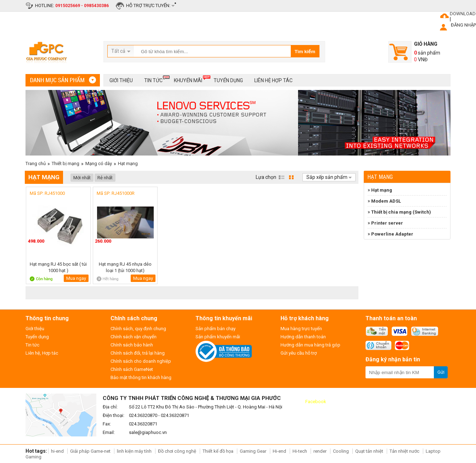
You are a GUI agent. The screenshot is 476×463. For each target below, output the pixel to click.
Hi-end (279, 451)
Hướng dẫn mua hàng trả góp (310, 345)
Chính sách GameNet (132, 369)
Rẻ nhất (105, 178)
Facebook (316, 402)
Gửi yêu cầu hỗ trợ (299, 353)
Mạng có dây (99, 163)
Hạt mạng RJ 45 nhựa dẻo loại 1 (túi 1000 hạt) (125, 267)
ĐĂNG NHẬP (463, 25)
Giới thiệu (121, 80)
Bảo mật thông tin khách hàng (141, 377)
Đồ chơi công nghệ (177, 451)
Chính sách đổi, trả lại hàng (138, 353)
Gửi (441, 372)
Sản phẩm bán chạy (216, 329)
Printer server (387, 223)
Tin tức (153, 79)
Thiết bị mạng (66, 163)
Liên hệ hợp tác (273, 80)
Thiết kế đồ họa (218, 451)
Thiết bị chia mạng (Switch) (401, 212)
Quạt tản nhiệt (369, 451)
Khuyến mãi (188, 79)
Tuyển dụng (228, 80)
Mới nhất (82, 178)
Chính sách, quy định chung (138, 329)
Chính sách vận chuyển (134, 337)
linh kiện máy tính (134, 451)
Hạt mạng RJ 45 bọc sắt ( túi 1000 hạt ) (58, 267)
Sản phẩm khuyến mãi (218, 337)
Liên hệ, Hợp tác (42, 353)
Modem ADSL (386, 201)
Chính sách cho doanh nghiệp (141, 361)
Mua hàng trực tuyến (301, 329)
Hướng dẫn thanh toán (303, 337)
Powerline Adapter (392, 234)
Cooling (341, 451)
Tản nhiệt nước (404, 451)
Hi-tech (300, 451)
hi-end (57, 451)
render (320, 451)
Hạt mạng (128, 163)
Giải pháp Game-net (90, 451)
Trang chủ (36, 163)
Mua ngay (76, 278)
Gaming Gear (254, 451)
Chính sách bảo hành (132, 345)
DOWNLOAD (463, 14)
